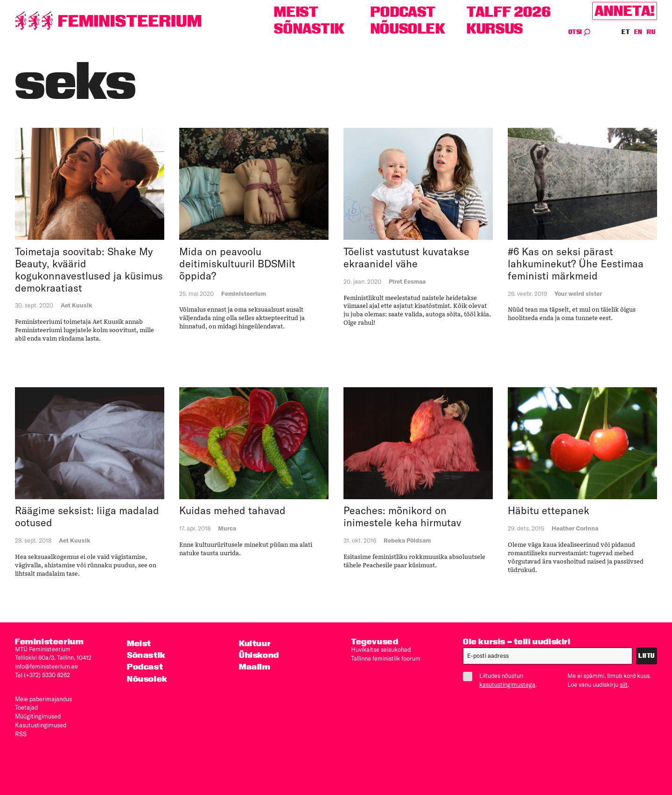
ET (626, 32)
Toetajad (26, 705)
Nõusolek (408, 29)
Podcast (403, 12)
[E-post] (548, 656)
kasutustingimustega (507, 684)
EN (639, 32)
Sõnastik (309, 29)
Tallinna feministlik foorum (386, 657)
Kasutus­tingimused (41, 722)
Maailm (255, 666)
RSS (21, 731)
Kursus (495, 29)
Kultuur (255, 643)
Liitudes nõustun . (504, 680)
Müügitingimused (38, 714)
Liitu (647, 656)
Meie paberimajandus (43, 697)
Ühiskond (259, 655)
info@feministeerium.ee (46, 666)
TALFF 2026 (509, 12)
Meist (296, 12)
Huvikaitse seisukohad (381, 649)
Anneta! (625, 11)
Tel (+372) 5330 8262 (42, 674)
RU (651, 32)
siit (624, 684)
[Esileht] (108, 21)
